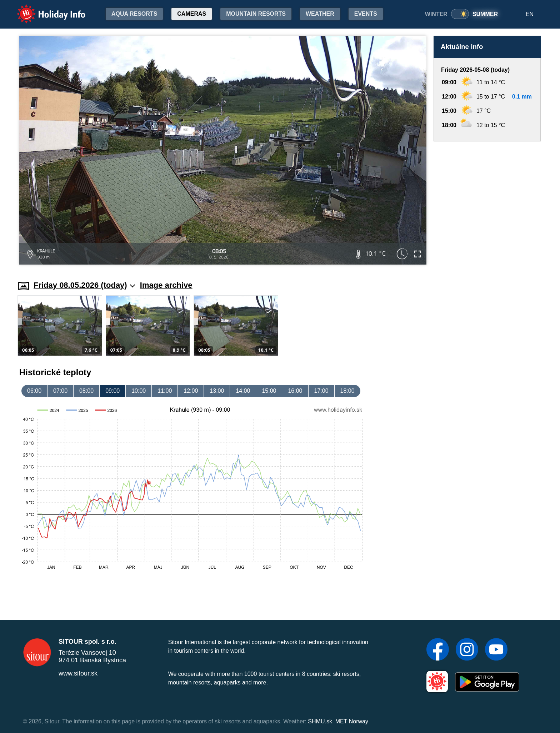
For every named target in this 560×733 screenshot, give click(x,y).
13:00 (217, 391)
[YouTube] (496, 650)
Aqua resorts (134, 14)
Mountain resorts (256, 14)
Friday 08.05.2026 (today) (84, 285)
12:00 (191, 391)
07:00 (60, 391)
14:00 (243, 391)
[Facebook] (438, 650)
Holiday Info (44, 9)
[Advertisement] (487, 204)
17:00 (321, 391)
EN (530, 14)
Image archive (166, 285)
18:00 (347, 391)
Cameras (192, 14)
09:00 (112, 391)
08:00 (86, 391)
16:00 (295, 391)
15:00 (269, 391)
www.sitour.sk (78, 673)
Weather (320, 14)
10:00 (139, 391)
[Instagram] (467, 650)
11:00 (165, 391)
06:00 (34, 391)
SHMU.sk (320, 721)
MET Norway (352, 721)
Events (366, 14)
